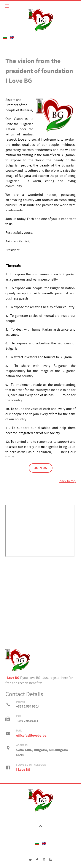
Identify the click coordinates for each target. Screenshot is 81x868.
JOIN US (41, 468)
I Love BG (12, 678)
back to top (67, 481)
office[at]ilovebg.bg (31, 736)
